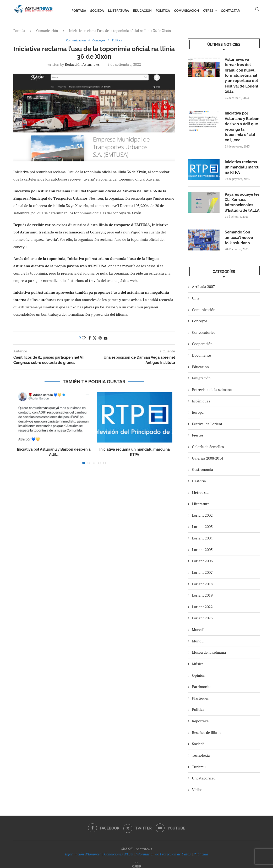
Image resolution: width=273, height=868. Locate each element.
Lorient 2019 (202, 590)
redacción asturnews (82, 65)
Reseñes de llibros (207, 727)
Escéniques (201, 396)
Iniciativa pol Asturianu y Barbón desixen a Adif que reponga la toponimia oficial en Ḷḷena (242, 124)
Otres (208, 11)
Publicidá (201, 849)
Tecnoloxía (201, 750)
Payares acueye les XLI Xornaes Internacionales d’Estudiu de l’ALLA (242, 198)
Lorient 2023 (202, 613)
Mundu (198, 636)
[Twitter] (138, 823)
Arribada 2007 (203, 282)
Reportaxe (200, 716)
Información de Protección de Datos (163, 849)
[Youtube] (171, 823)
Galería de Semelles (208, 442)
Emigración (201, 373)
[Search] (257, 11)
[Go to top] (136, 861)
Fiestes (198, 430)
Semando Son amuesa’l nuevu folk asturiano (242, 233)
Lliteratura (118, 11)
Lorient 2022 (202, 602)
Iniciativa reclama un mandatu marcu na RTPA (241, 164)
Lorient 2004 (202, 533)
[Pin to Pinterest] (100, 338)
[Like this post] (84, 338)
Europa (198, 407)
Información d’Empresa (83, 849)
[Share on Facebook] (90, 338)
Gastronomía (203, 465)
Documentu (202, 350)
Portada (79, 11)
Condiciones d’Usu (118, 849)
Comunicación (187, 11)
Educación (142, 11)
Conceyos (200, 316)
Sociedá (97, 11)
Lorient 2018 (202, 579)
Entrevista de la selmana (212, 384)
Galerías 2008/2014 (208, 453)
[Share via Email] (106, 338)
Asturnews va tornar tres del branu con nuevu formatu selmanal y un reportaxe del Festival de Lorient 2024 (242, 75)
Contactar (230, 11)
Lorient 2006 (202, 556)
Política (163, 11)
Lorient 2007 (202, 567)
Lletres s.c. (201, 487)
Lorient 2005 (202, 545)
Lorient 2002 (202, 510)
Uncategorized (204, 773)
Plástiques (200, 693)
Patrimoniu (201, 682)
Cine (196, 293)
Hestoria (199, 476)
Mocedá (198, 624)
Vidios (197, 785)
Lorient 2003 (202, 522)
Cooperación (202, 339)
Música (198, 659)
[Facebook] (103, 823)
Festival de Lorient (207, 419)
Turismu (199, 762)
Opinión (199, 670)
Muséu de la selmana (209, 648)
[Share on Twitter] (95, 338)
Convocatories (204, 327)
